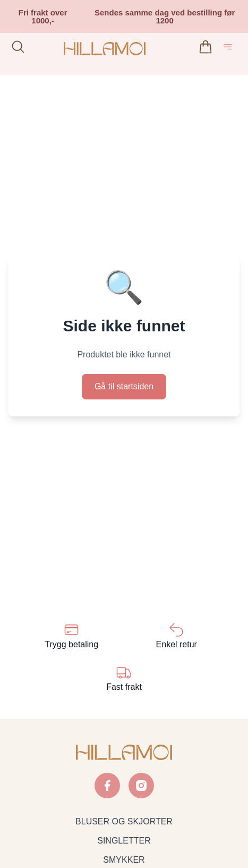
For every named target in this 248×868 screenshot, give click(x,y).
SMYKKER (124, 860)
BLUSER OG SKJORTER (124, 821)
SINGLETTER (124, 841)
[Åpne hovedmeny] (230, 49)
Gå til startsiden (124, 386)
